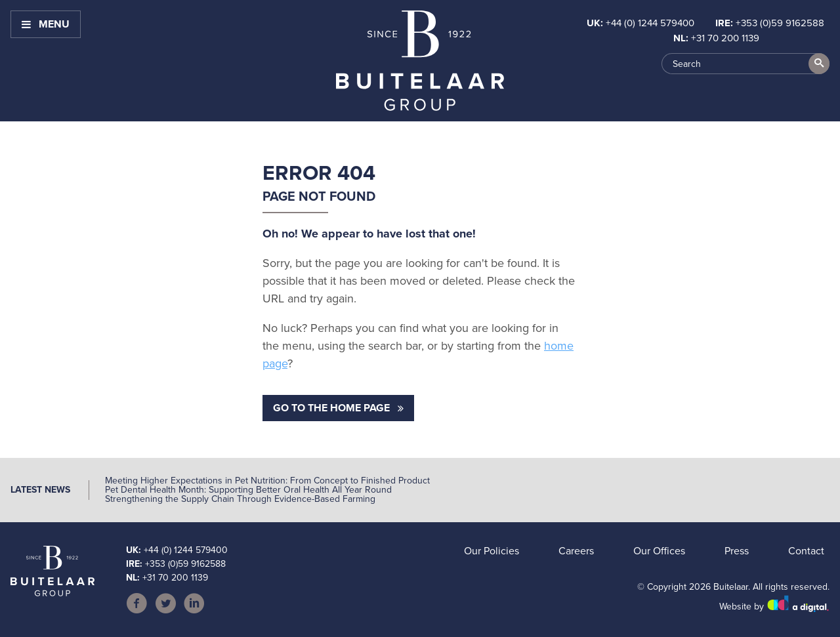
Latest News (40, 490)
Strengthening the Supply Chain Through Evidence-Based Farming (240, 499)
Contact (806, 551)
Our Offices (659, 551)
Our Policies (492, 551)
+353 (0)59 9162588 (780, 23)
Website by (774, 606)
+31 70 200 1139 (725, 38)
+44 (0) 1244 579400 (650, 23)
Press (737, 551)
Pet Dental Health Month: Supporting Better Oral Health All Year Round (248, 490)
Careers (576, 551)
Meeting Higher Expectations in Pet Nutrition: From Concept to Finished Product (267, 481)
